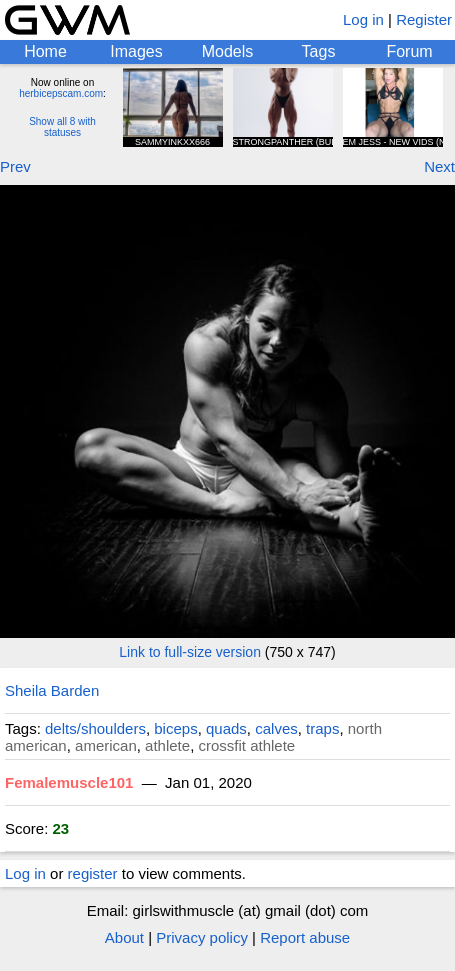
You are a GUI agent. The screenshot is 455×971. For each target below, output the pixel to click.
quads (226, 728)
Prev (15, 166)
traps (322, 728)
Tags (319, 51)
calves (276, 728)
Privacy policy (202, 937)
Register (424, 19)
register (93, 873)
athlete (167, 745)
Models (228, 51)
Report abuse (305, 937)
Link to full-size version (190, 652)
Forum (409, 51)
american (106, 745)
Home (45, 51)
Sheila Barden (52, 690)
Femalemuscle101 (69, 782)
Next (439, 166)
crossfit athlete (246, 745)
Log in (363, 19)
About (124, 937)
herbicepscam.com (61, 93)
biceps (175, 728)
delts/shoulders (95, 728)
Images (136, 51)
